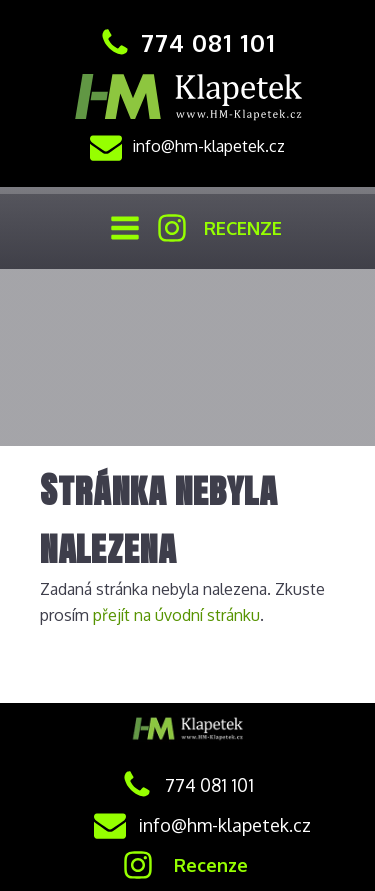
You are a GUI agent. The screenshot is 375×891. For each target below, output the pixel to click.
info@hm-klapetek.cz (208, 146)
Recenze (211, 865)
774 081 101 (208, 42)
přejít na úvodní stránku (176, 615)
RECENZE (243, 228)
